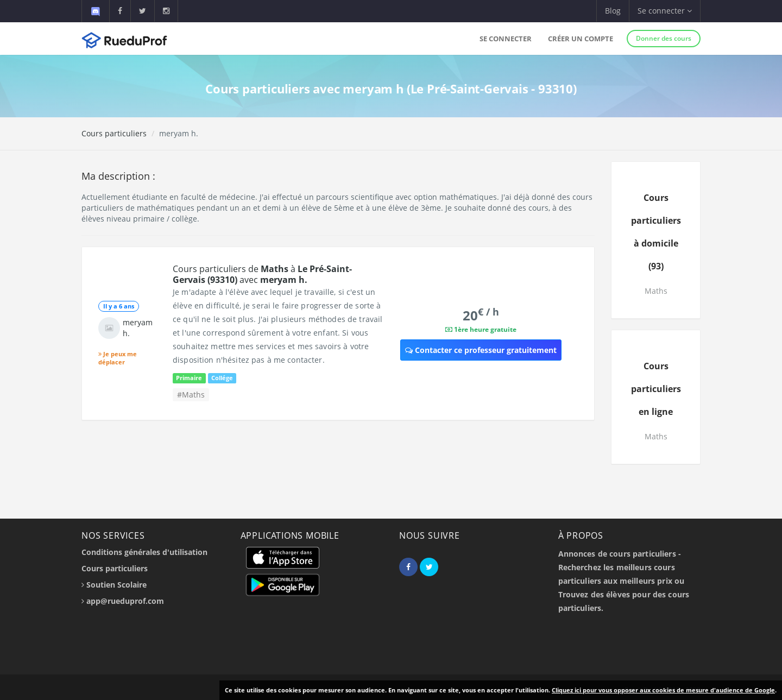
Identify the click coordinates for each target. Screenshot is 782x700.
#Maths (191, 395)
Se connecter (506, 39)
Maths (656, 291)
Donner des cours (664, 38)
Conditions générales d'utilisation (144, 552)
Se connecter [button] (665, 11)
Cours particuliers (114, 133)
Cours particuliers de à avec (262, 274)
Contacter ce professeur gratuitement (481, 350)
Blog (613, 11)
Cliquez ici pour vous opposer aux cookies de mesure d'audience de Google (663, 690)
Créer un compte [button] (581, 39)
